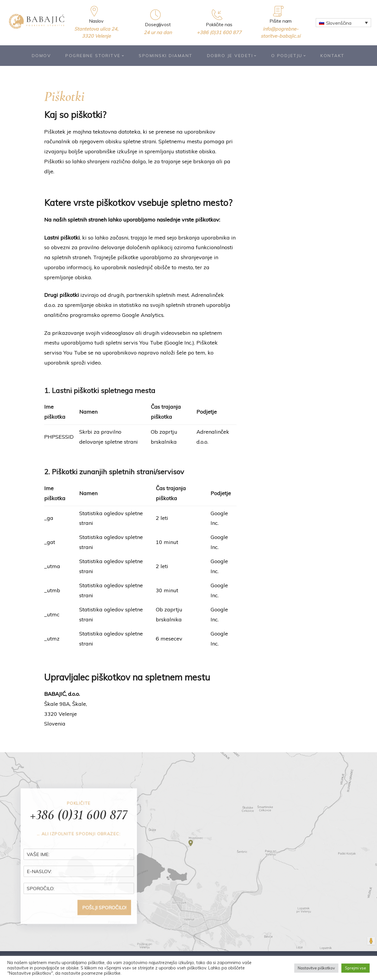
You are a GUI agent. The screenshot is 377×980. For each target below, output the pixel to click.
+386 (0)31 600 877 (219, 32)
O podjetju (289, 56)
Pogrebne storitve (95, 56)
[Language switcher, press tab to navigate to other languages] (343, 23)
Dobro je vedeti (232, 56)
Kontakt (333, 56)
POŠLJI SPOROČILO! (104, 919)
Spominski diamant (166, 56)
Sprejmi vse (355, 968)
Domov (42, 56)
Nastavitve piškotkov (316, 968)
